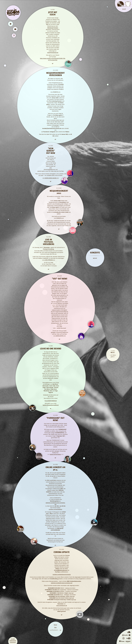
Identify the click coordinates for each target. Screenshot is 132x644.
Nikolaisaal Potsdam (53, 28)
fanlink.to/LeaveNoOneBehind (51, 405)
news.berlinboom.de (62, 606)
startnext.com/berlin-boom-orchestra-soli (62, 583)
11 (60, 630)
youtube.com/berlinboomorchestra (62, 574)
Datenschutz (13, 641)
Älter (55, 627)
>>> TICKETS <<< (55, 92)
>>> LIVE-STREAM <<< (49, 260)
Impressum (13, 642)
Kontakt (13, 639)
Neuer (55, 625)
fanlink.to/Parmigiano (55, 454)
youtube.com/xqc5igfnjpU (55, 509)
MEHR (95, 258)
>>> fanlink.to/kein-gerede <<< (51, 178)
